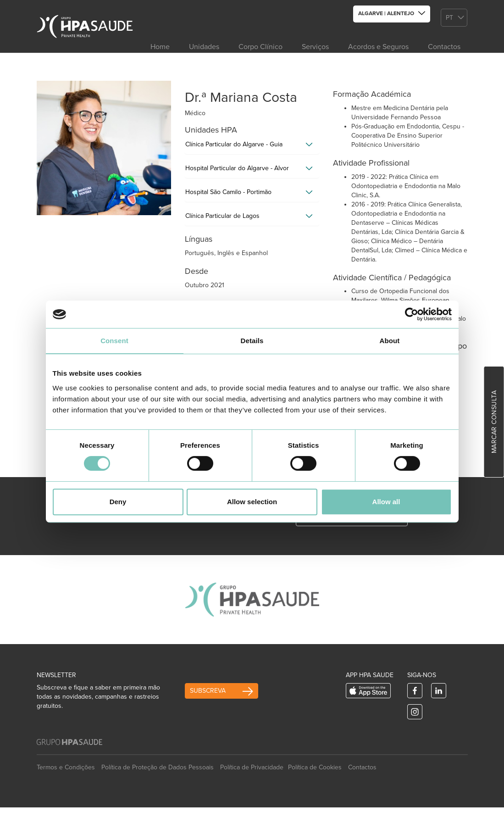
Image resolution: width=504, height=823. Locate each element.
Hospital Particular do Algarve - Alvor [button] (237, 168)
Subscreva (208, 691)
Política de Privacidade (252, 767)
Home (160, 47)
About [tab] (390, 341)
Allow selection (252, 502)
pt (449, 18)
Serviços (315, 47)
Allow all (386, 502)
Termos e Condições (66, 767)
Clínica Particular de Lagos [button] (222, 216)
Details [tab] (252, 341)
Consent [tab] (114, 341)
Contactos (444, 47)
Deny (118, 502)
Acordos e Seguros (378, 47)
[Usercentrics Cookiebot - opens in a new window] (412, 314)
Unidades (204, 47)
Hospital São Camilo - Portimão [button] (228, 192)
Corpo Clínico (260, 47)
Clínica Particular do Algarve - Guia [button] (234, 144)
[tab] (252, 147)
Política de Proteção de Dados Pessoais (158, 767)
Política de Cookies (315, 767)
